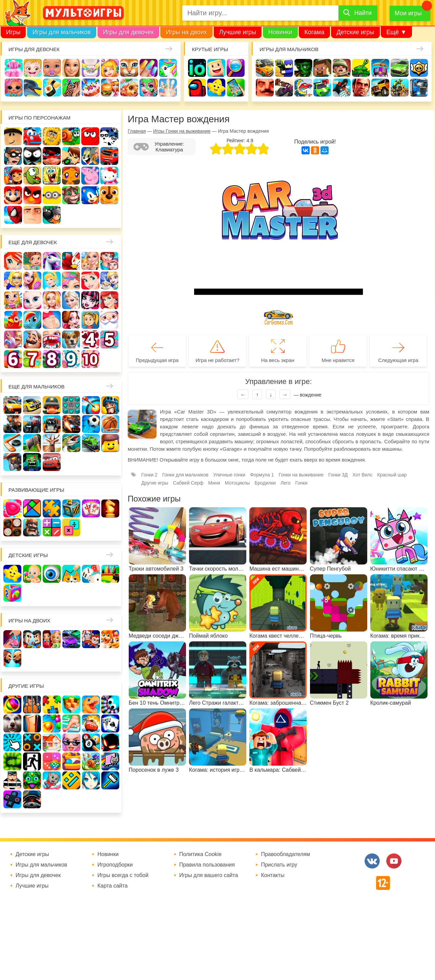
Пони (32, 320)
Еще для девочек (33, 242)
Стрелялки (284, 68)
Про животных (71, 339)
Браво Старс (419, 68)
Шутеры (284, 88)
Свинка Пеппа (90, 176)
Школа (32, 261)
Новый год (109, 320)
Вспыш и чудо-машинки (109, 156)
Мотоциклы (400, 88)
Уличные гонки (229, 475)
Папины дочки (90, 320)
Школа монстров (90, 300)
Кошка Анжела (32, 300)
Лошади (52, 261)
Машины (400, 68)
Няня (90, 261)
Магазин (13, 300)
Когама (314, 32)
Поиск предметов (236, 68)
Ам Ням (32, 176)
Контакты (273, 875)
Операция (168, 88)
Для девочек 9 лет (71, 359)
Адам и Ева (52, 136)
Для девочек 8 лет (52, 359)
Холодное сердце (71, 300)
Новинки (280, 32)
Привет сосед (265, 88)
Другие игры (155, 483)
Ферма (13, 320)
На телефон (236, 88)
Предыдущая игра (157, 360)
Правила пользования (207, 865)
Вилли (32, 136)
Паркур (342, 88)
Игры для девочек (128, 32)
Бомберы (52, 215)
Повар (32, 339)
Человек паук (13, 215)
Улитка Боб (71, 136)
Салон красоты (149, 88)
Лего (286, 483)
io (197, 68)
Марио (13, 195)
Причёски (32, 281)
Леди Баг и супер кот (52, 156)
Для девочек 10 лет (90, 359)
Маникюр (149, 68)
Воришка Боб (13, 156)
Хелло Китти (109, 176)
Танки (361, 68)
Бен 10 (71, 156)
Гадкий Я (32, 215)
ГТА (361, 88)
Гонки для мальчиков (185, 475)
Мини (214, 483)
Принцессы (52, 281)
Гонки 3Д (338, 475)
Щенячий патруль (109, 195)
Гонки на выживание (301, 475)
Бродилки (265, 483)
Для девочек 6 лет (13, 359)
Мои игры (408, 13)
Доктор (110, 68)
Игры (13, 32)
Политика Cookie (200, 854)
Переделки (13, 339)
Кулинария (52, 88)
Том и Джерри (90, 156)
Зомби (303, 68)
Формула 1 (262, 475)
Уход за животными (129, 88)
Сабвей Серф (13, 176)
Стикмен (32, 156)
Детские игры (355, 32)
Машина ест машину (303, 88)
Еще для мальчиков (37, 387)
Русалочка (90, 281)
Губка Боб (52, 176)
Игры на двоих (186, 32)
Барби (71, 68)
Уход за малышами (52, 68)
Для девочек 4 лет (90, 339)
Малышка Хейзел (33, 68)
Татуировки (71, 88)
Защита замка (380, 68)
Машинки (322, 88)
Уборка (91, 68)
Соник (90, 195)
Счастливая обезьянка (71, 176)
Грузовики (419, 88)
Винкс (13, 261)
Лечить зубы (52, 339)
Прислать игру (279, 865)
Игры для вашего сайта (209, 875)
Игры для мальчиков (61, 32)
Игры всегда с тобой (123, 875)
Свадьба (52, 300)
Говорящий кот (71, 195)
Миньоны (52, 195)
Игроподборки (115, 865)
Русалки (109, 300)
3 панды (109, 136)
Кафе (109, 281)
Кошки (129, 68)
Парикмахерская (71, 281)
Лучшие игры (238, 32)
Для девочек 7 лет (32, 359)
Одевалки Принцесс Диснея (71, 320)
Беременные (52, 320)
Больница (13, 281)
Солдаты (342, 68)
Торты (91, 88)
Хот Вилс (362, 475)
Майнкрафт (322, 68)
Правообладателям (285, 854)
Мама (109, 261)
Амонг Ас (197, 88)
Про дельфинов (33, 88)
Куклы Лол (14, 88)
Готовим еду (110, 88)
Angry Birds (32, 195)
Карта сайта (112, 886)
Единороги (168, 68)
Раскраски (71, 261)
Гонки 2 (149, 475)
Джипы (380, 88)
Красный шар (90, 136)
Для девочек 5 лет (109, 339)
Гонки (265, 68)
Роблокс (13, 136)
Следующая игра (398, 360)
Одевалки (14, 68)
